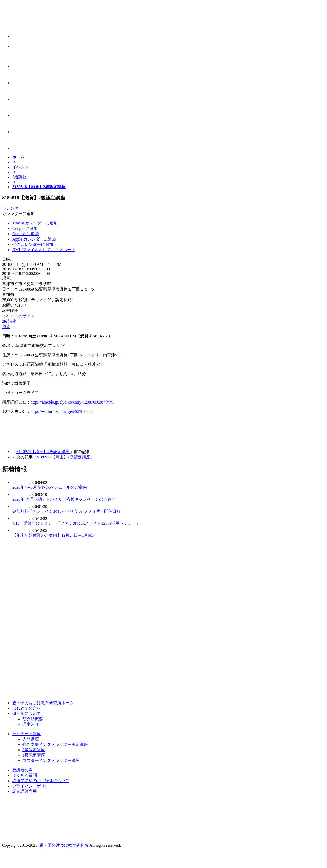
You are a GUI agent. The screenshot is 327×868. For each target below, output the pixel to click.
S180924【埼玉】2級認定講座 (43, 452)
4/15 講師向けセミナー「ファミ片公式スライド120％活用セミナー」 (76, 523)
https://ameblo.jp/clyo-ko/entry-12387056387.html (72, 402)
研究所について (27, 714)
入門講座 (31, 739)
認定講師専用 (25, 791)
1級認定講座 (34, 755)
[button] (18, 214)
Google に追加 (25, 228)
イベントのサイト (18, 316)
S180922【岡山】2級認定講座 (63, 457)
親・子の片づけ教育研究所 (64, 845)
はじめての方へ (27, 708)
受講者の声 (22, 770)
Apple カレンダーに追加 (34, 239)
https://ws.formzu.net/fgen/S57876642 (62, 412)
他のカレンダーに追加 (33, 244)
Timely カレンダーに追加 (35, 223)
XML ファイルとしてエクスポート (44, 250)
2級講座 (9, 321)
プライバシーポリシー (33, 786)
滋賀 (6, 327)
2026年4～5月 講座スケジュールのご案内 (50, 487)
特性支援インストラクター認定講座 (55, 744)
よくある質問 (25, 775)
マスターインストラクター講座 (51, 760)
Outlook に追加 (26, 234)
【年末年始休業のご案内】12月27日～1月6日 (53, 535)
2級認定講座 (34, 750)
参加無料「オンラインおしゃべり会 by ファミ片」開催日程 (66, 511)
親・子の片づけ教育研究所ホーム (43, 703)
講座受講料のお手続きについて (41, 781)
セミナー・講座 (27, 734)
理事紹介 (31, 724)
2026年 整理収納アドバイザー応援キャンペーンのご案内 (64, 499)
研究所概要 (33, 719)
